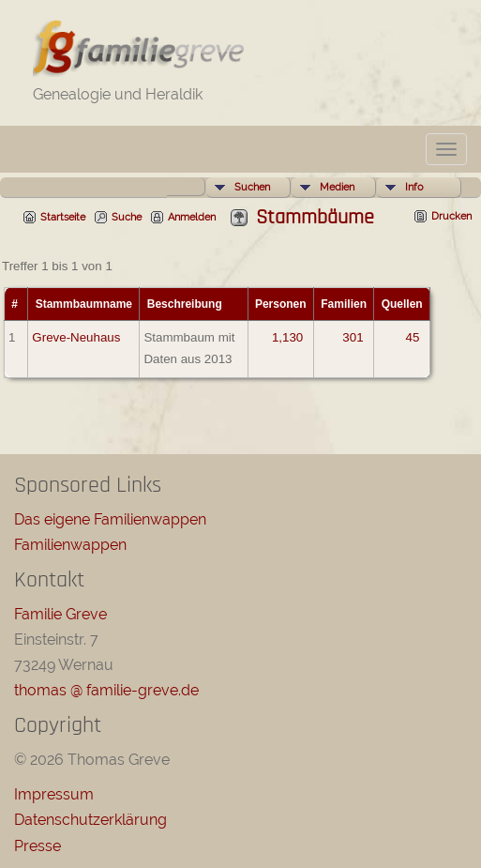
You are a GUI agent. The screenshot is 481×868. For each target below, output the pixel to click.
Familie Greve (60, 614)
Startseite (63, 217)
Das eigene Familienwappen (110, 519)
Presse (38, 846)
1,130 (287, 337)
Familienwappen (70, 545)
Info (414, 187)
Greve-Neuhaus (76, 337)
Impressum (54, 794)
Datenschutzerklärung (90, 820)
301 (353, 337)
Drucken (451, 216)
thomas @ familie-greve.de (106, 690)
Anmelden (192, 217)
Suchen (252, 187)
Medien (337, 187)
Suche (127, 217)
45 (412, 337)
